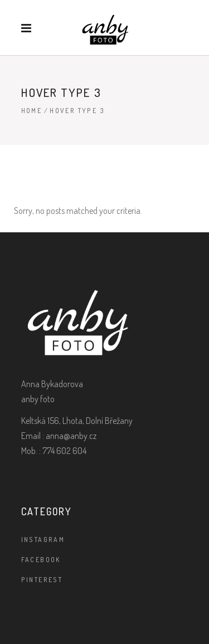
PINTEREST (42, 580)
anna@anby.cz (71, 436)
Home (32, 111)
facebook (41, 560)
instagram (43, 540)
